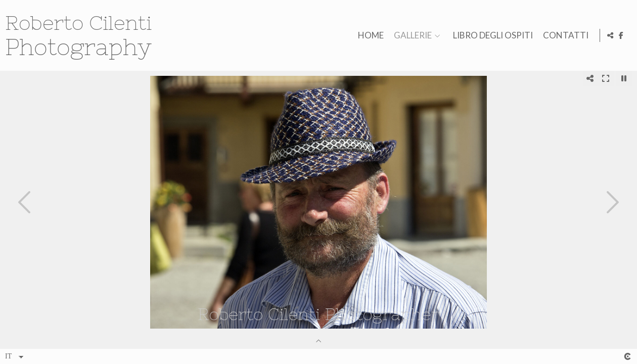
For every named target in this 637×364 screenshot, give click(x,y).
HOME (369, 36)
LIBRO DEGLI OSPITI (491, 36)
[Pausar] (624, 78)
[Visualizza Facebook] (621, 35)
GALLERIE (411, 36)
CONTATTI (564, 36)
